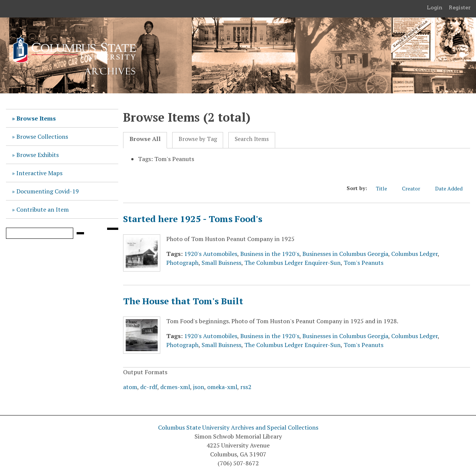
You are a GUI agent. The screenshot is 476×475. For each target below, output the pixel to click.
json (199, 387)
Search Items (252, 139)
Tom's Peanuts (364, 263)
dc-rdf (149, 387)
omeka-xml (222, 387)
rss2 (246, 387)
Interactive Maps (39, 173)
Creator (415, 188)
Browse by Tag (198, 139)
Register (460, 7)
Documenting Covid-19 (48, 191)
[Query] (40, 233)
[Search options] (113, 229)
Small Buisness (221, 263)
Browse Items (36, 118)
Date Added (453, 188)
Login (435, 7)
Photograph (182, 263)
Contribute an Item (43, 209)
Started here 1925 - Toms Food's (193, 219)
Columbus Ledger (414, 254)
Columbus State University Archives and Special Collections (238, 427)
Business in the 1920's (270, 254)
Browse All (145, 139)
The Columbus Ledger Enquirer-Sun (292, 263)
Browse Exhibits (38, 155)
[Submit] (80, 233)
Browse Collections (42, 137)
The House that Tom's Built (183, 301)
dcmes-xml (175, 387)
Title (385, 188)
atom (130, 387)
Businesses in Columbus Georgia (345, 254)
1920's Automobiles (211, 254)
